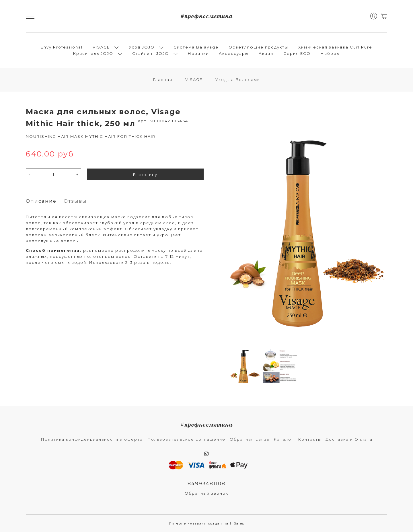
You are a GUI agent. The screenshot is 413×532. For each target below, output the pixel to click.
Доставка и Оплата (349, 439)
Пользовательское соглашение (186, 439)
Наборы (330, 53)
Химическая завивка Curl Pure (335, 47)
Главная (163, 80)
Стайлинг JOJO (151, 53)
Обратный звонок (206, 493)
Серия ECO (297, 53)
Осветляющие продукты (258, 47)
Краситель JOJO (93, 53)
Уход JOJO (142, 47)
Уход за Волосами (238, 80)
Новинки (198, 53)
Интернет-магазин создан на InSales (207, 524)
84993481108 (206, 483)
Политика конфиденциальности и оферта (92, 439)
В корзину (145, 175)
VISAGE (101, 47)
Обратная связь (250, 439)
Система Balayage (196, 47)
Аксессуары (234, 53)
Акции (266, 53)
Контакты (310, 439)
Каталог (284, 439)
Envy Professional (62, 47)
